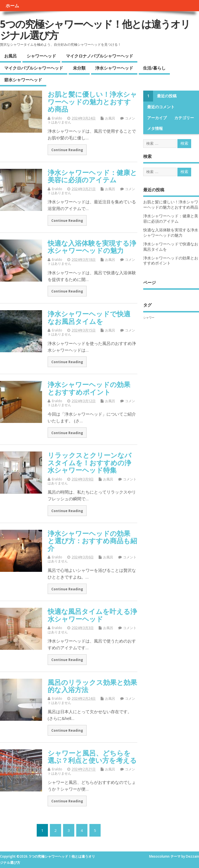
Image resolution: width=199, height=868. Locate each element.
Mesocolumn (159, 856)
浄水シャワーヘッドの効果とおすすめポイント (89, 388)
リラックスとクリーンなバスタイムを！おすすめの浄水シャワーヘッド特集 (90, 462)
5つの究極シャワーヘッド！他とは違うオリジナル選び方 (95, 30)
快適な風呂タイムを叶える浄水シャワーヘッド (92, 615)
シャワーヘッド (41, 56)
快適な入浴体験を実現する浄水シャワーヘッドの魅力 (92, 247)
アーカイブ (157, 118)
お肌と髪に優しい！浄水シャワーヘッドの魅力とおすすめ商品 (92, 102)
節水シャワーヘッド (23, 80)
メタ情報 (155, 128)
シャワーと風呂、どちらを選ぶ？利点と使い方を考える (92, 757)
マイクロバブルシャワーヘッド (34, 68)
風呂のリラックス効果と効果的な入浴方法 (92, 686)
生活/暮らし (154, 68)
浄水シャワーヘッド (114, 68)
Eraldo (57, 118)
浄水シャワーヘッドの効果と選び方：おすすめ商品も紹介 (92, 541)
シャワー (149, 317)
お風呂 (11, 56)
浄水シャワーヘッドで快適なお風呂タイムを (89, 317)
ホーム (12, 6)
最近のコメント (161, 107)
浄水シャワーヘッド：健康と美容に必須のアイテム (92, 176)
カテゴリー (184, 118)
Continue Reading (67, 150)
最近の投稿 (167, 96)
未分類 (79, 68)
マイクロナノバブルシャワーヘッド (99, 56)
